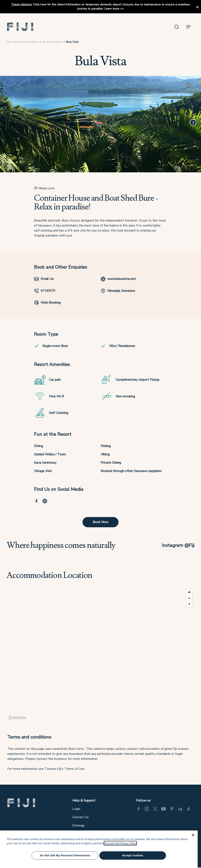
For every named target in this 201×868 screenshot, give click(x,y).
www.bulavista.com (118, 279)
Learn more (112, 9)
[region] (100, 654)
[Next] (193, 123)
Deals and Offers (28, 42)
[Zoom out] (189, 598)
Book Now (100, 522)
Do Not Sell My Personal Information (65, 855)
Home (10, 42)
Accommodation (52, 42)
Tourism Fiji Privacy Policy (120, 843)
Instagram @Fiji (178, 545)
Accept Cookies (133, 855)
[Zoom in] (189, 592)
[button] (20, 27)
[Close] (193, 835)
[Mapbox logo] (17, 718)
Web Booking (47, 303)
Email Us (44, 279)
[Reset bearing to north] (189, 604)
